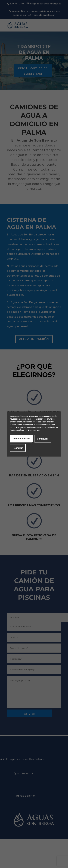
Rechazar (18, 448)
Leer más (36, 430)
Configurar (43, 439)
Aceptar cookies (21, 439)
